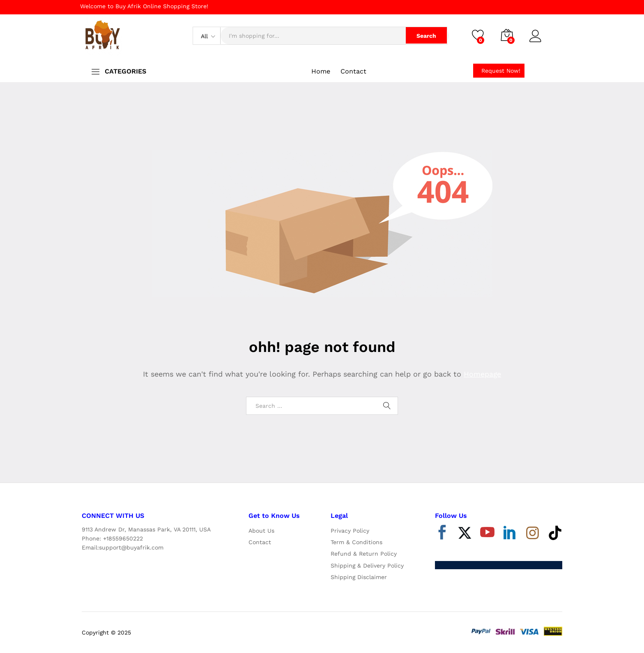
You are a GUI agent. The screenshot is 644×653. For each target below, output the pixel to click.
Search (425, 36)
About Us (261, 531)
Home (321, 71)
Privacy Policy (350, 531)
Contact (353, 71)
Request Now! (501, 71)
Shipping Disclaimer (359, 577)
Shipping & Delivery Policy (367, 566)
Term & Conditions (356, 542)
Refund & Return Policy (364, 554)
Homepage (483, 374)
